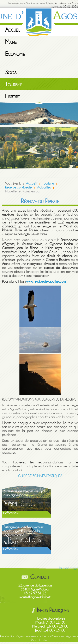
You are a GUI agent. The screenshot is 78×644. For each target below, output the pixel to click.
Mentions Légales (64, 636)
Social (12, 72)
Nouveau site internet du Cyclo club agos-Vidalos (25, 493)
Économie (15, 54)
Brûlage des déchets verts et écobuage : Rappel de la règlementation (23, 531)
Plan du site (39, 640)
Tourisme (14, 84)
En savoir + (11, 503)
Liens (45, 636)
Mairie (11, 42)
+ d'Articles (10, 513)
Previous (3, 139)
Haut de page (68, 568)
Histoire (12, 96)
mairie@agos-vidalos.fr (35, 597)
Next (75, 139)
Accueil (13, 30)
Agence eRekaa (28, 636)
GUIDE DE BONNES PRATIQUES (40, 476)
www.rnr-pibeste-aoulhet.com (46, 281)
